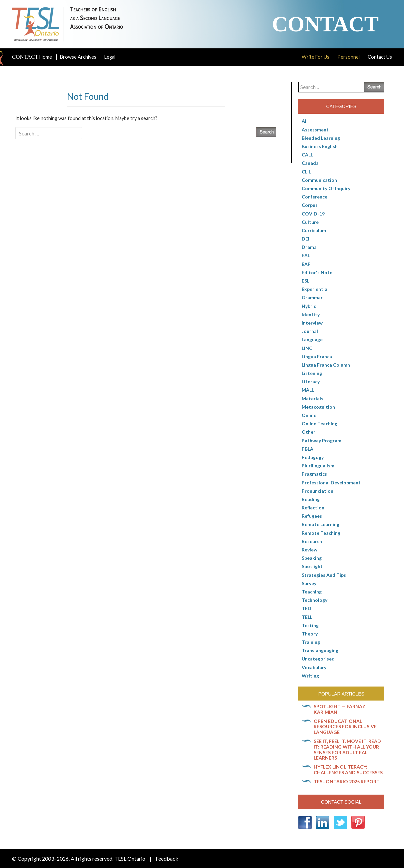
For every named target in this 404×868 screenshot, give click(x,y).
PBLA (307, 449)
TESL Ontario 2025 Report (347, 781)
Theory (310, 634)
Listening (312, 373)
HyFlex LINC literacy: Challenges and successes (348, 770)
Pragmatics (314, 474)
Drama (309, 247)
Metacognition (318, 407)
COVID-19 (313, 214)
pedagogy (313, 457)
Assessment (315, 130)
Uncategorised (318, 659)
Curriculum (314, 230)
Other (308, 432)
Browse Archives (78, 57)
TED (306, 608)
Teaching (312, 592)
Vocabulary (314, 667)
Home (32, 57)
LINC (307, 348)
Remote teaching (321, 533)
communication (319, 180)
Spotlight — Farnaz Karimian (339, 709)
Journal (310, 331)
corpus (310, 205)
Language (312, 339)
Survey (309, 583)
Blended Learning (321, 138)
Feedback (167, 858)
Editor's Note (317, 272)
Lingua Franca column (326, 365)
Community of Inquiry (326, 188)
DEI (305, 239)
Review (309, 550)
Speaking (312, 558)
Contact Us (380, 57)
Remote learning (320, 524)
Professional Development (331, 483)
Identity (311, 314)
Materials (312, 398)
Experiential (315, 289)
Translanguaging (320, 650)
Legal (110, 57)
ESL (305, 281)
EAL (306, 255)
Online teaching (319, 423)
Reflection (313, 508)
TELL (307, 617)
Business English (320, 146)
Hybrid (309, 306)
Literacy (311, 381)
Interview (312, 323)
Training (311, 642)
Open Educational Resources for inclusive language (345, 727)
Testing (310, 625)
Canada (310, 163)
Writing (310, 676)
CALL (307, 155)
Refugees (312, 516)
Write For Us (315, 57)
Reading (311, 499)
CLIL (306, 172)
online (309, 415)
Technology (314, 600)
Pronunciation (317, 491)
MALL (308, 390)
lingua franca (317, 356)
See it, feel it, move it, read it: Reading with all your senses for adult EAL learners (347, 749)
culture (310, 222)
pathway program (321, 441)
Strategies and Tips (324, 575)
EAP (306, 264)
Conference (314, 197)
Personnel (348, 57)
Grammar (312, 297)
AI (304, 121)
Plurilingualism (318, 466)
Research (312, 541)
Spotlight (312, 566)
